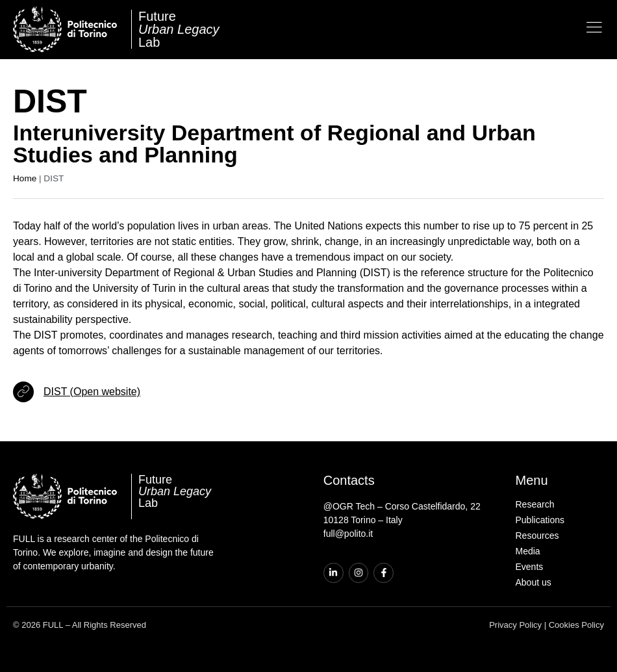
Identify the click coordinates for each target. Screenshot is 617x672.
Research (535, 504)
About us (534, 582)
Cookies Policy (576, 625)
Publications (540, 520)
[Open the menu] (594, 27)
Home (25, 178)
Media (528, 551)
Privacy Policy (515, 625)
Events (530, 567)
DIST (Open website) (92, 392)
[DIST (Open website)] (23, 392)
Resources (537, 536)
